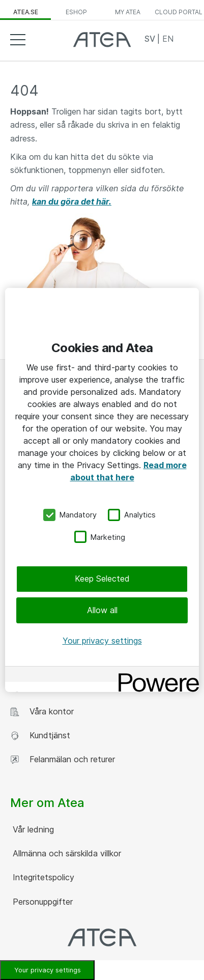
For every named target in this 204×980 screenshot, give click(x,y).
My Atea (128, 12)
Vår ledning (32, 829)
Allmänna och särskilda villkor (66, 853)
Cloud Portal (179, 12)
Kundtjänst (40, 736)
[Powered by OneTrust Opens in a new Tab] (155, 675)
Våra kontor (42, 712)
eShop (76, 12)
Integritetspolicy (42, 877)
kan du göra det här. (72, 201)
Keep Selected (102, 579)
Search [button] (186, 39)
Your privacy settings (102, 641)
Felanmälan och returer (63, 759)
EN (168, 39)
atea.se (26, 12)
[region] (102, 490)
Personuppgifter (41, 902)
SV (151, 39)
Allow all (102, 610)
